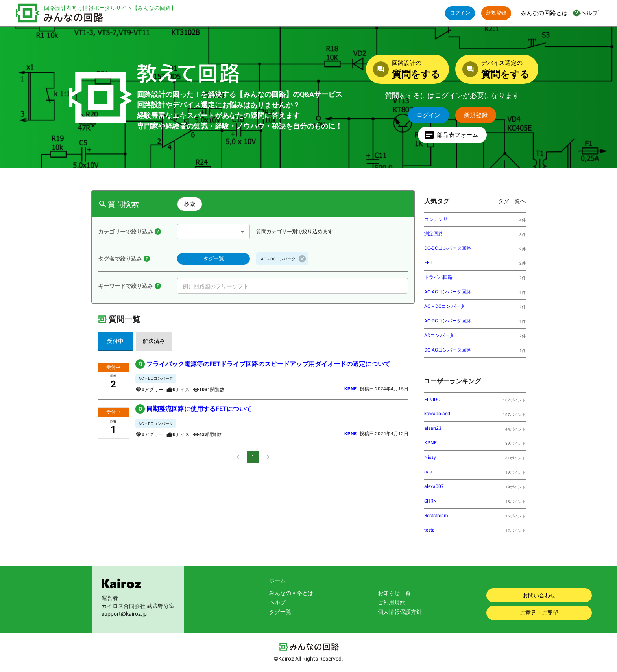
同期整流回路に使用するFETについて (194, 409)
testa (429, 530)
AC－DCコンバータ (445, 306)
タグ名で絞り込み (120, 259)
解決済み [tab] (154, 341)
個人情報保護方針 (400, 612)
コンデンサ (436, 219)
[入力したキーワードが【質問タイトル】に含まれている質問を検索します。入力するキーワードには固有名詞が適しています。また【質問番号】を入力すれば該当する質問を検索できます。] (158, 286)
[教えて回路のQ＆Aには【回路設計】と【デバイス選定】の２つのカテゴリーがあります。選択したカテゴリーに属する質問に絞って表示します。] (158, 232)
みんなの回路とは (291, 593)
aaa (428, 472)
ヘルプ (277, 602)
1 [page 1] (253, 457)
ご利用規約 (392, 602)
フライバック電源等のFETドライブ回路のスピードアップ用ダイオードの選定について (263, 364)
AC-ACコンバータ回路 (448, 292)
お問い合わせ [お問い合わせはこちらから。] (539, 596)
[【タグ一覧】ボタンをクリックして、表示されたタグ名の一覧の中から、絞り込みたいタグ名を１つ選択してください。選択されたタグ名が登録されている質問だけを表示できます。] (147, 259)
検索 (190, 204)
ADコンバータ (439, 335)
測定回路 (434, 234)
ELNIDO (432, 400)
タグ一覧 (213, 259)
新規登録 (496, 13)
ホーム (277, 580)
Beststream (436, 516)
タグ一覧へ (512, 201)
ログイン (460, 13)
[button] (282, 259)
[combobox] (213, 232)
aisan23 (433, 428)
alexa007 (434, 486)
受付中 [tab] (115, 341)
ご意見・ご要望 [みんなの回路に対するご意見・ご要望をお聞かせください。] (539, 613)
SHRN (430, 501)
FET (428, 263)
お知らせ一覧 (394, 593)
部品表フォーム (452, 135)
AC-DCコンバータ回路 (448, 321)
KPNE (430, 443)
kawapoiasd (437, 414)
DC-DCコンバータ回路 (448, 248)
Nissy (430, 457)
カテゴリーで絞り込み (126, 232)
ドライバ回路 (438, 277)
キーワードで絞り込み (126, 286)
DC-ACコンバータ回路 (448, 350)
